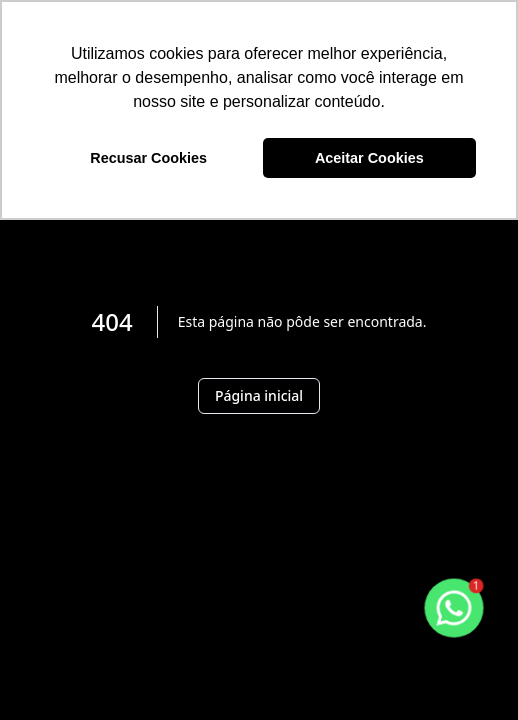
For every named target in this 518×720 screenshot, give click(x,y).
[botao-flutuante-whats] (454, 608)
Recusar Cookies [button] (148, 158)
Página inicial (259, 395)
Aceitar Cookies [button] (369, 158)
